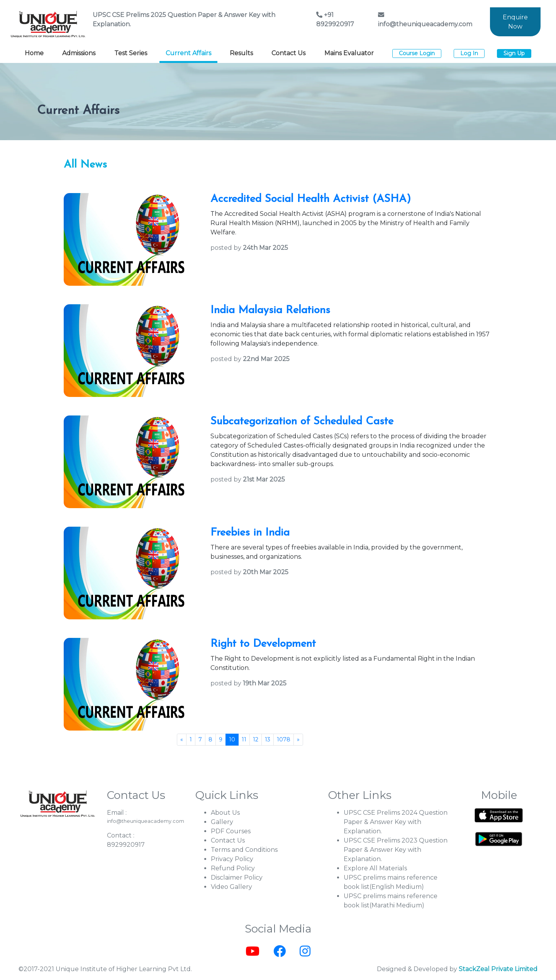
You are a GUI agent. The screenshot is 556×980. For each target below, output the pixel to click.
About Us (225, 813)
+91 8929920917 (335, 19)
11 (244, 739)
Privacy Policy (232, 859)
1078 (284, 739)
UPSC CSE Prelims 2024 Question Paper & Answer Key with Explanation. (396, 822)
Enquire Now (515, 22)
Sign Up (514, 53)
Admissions (79, 53)
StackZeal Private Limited (498, 969)
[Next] (298, 740)
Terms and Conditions (244, 850)
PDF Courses (231, 831)
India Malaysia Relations (270, 310)
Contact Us (288, 53)
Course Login (417, 53)
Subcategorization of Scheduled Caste (302, 422)
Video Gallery (231, 887)
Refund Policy (233, 868)
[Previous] (182, 740)
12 (256, 739)
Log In (469, 53)
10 (232, 739)
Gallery (222, 822)
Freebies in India (250, 533)
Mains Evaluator (349, 53)
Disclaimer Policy (237, 877)
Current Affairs (188, 53)
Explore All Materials (375, 868)
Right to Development (263, 644)
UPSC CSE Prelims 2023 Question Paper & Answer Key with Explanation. (396, 850)
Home (34, 53)
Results (241, 53)
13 (268, 739)
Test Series (131, 53)
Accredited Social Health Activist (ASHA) (311, 199)
